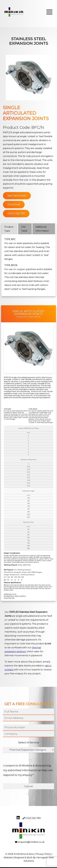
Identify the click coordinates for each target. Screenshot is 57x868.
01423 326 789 (16, 213)
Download (14, 204)
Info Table (24, 229)
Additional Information (42, 229)
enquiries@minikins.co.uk (31, 843)
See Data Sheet (17, 196)
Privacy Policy (43, 855)
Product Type (9, 229)
